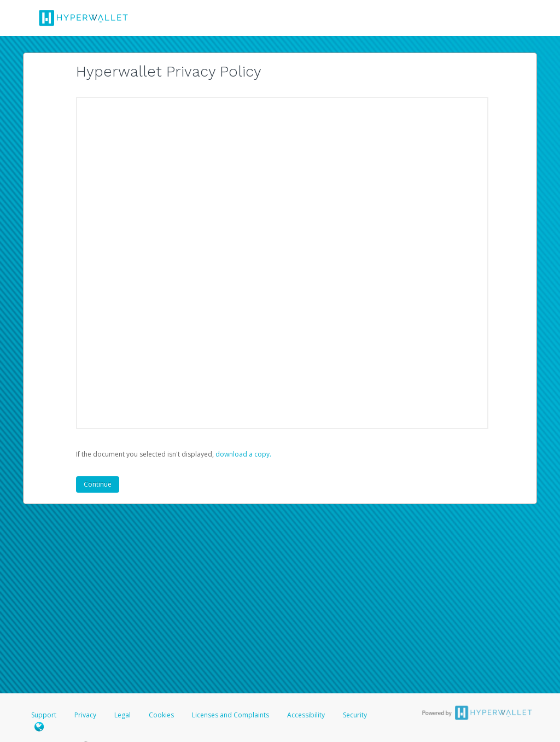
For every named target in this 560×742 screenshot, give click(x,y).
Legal (122, 715)
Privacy (85, 715)
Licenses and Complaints (231, 715)
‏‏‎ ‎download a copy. (243, 454)
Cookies (161, 715)
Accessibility (306, 715)
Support (44, 715)
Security (355, 715)
